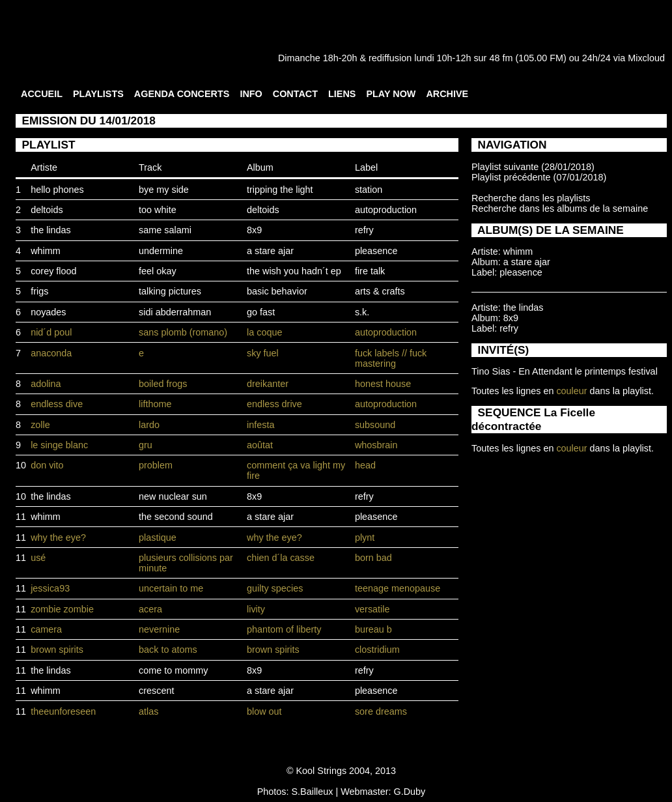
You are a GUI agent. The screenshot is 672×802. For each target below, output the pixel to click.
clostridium (377, 650)
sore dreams (381, 711)
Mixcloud (646, 58)
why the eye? (58, 537)
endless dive (57, 404)
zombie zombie (62, 609)
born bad (373, 558)
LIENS (342, 94)
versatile (372, 609)
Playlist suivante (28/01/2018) (533, 167)
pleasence (376, 251)
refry (364, 230)
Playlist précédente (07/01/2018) (539, 177)
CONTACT (295, 94)
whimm (46, 251)
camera (46, 629)
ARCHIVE (447, 94)
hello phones (57, 190)
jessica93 (50, 588)
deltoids (47, 210)
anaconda (51, 353)
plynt (365, 537)
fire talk (370, 271)
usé (38, 558)
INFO (251, 94)
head (365, 465)
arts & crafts (380, 291)
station (369, 190)
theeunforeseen (63, 711)
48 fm (501, 58)
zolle (40, 425)
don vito (47, 465)
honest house (383, 384)
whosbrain (376, 445)
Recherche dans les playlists (531, 198)
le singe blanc (59, 445)
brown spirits (57, 650)
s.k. (362, 312)
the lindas (51, 230)
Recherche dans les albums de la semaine (560, 208)
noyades (48, 312)
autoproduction (386, 210)
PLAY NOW (391, 94)
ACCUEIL (42, 94)
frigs (39, 291)
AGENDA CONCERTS (182, 94)
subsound (375, 425)
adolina (46, 384)
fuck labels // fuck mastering (391, 358)
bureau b (373, 629)
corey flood (53, 271)
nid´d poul (51, 332)
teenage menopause (398, 588)
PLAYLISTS (98, 94)
